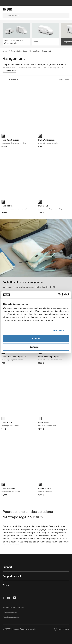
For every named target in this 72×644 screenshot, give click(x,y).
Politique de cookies (10, 612)
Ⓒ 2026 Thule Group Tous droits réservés (19, 629)
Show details (58, 330)
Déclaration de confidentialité (13, 607)
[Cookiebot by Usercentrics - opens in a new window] (58, 295)
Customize (36, 347)
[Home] (14, 9)
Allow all (36, 338)
